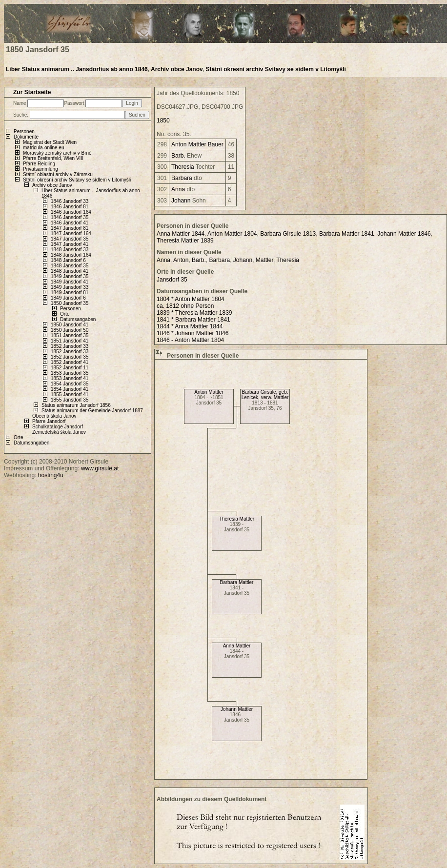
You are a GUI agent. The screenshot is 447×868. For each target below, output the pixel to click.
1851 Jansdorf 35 (70, 335)
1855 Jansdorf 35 (70, 400)
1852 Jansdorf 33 (70, 346)
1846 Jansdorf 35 (70, 217)
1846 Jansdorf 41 (70, 223)
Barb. (178, 156)
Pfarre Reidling (39, 164)
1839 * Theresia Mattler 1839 (194, 313)
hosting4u (51, 475)
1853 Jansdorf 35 (70, 373)
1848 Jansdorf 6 (68, 260)
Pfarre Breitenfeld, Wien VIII (53, 158)
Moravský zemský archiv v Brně (57, 153)
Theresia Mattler (237, 519)
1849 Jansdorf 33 (70, 287)
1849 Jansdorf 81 (70, 293)
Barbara (182, 178)
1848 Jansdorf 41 (70, 271)
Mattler (197, 144)
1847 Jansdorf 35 (70, 239)
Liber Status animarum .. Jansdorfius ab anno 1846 (77, 69)
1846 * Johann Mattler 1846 (193, 333)
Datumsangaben (78, 319)
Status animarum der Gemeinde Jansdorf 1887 (92, 411)
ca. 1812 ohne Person (185, 306)
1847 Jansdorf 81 (70, 228)
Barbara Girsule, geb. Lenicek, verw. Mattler (265, 395)
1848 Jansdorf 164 (71, 255)
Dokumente (26, 137)
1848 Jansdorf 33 (70, 250)
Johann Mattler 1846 (404, 234)
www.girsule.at (100, 468)
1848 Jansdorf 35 (70, 266)
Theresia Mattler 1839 (185, 241)
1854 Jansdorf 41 (70, 389)
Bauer (216, 144)
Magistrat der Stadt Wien (50, 142)
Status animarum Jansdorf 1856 (76, 405)
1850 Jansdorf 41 (70, 325)
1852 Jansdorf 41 (70, 362)
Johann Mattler (237, 709)
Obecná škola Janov (54, 416)
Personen (24, 131)
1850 (163, 121)
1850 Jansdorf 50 (70, 330)
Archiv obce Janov (177, 69)
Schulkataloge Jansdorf (58, 427)
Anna (178, 189)
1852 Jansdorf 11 (70, 368)
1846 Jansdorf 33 (70, 201)
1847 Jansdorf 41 (70, 244)
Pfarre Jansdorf (49, 421)
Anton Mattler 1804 (232, 234)
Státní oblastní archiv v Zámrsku (58, 174)
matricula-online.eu (44, 148)
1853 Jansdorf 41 (70, 378)
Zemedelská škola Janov (59, 432)
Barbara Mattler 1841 (347, 234)
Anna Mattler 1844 (181, 234)
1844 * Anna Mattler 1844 (190, 326)
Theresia (183, 167)
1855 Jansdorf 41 (70, 394)
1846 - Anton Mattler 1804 (190, 340)
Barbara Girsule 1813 (288, 234)
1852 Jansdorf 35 (70, 357)
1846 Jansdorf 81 (70, 207)
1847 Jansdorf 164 (71, 233)
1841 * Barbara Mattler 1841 (193, 320)
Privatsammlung (41, 169)
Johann (181, 201)
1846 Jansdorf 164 (71, 212)
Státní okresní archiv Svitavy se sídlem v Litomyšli (275, 69)
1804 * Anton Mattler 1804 (191, 299)
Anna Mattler (237, 646)
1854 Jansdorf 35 (70, 384)
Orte (65, 314)
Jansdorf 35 (172, 280)
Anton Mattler (209, 392)
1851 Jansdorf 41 (70, 341)
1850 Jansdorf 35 (70, 303)
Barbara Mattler (237, 582)
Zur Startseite (32, 92)
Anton (179, 144)
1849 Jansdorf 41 (70, 282)
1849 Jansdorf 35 (70, 276)
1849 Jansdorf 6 (68, 298)
